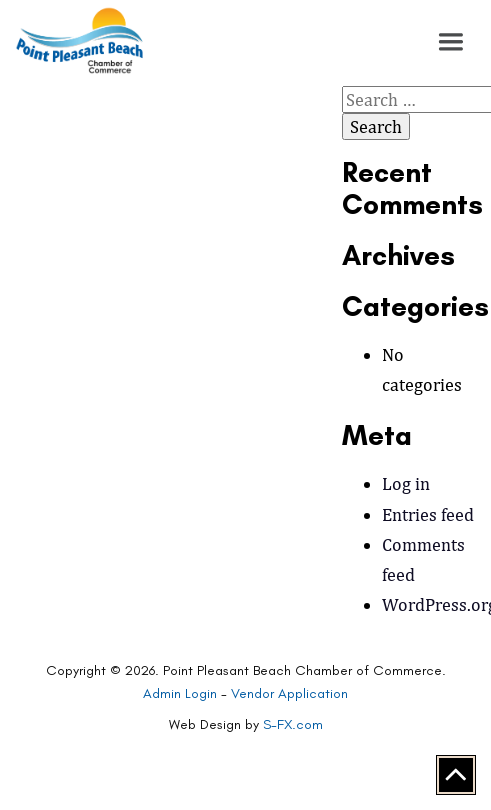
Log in (406, 483)
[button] (451, 42)
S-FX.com (293, 724)
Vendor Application (289, 693)
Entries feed (428, 514)
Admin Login (180, 693)
